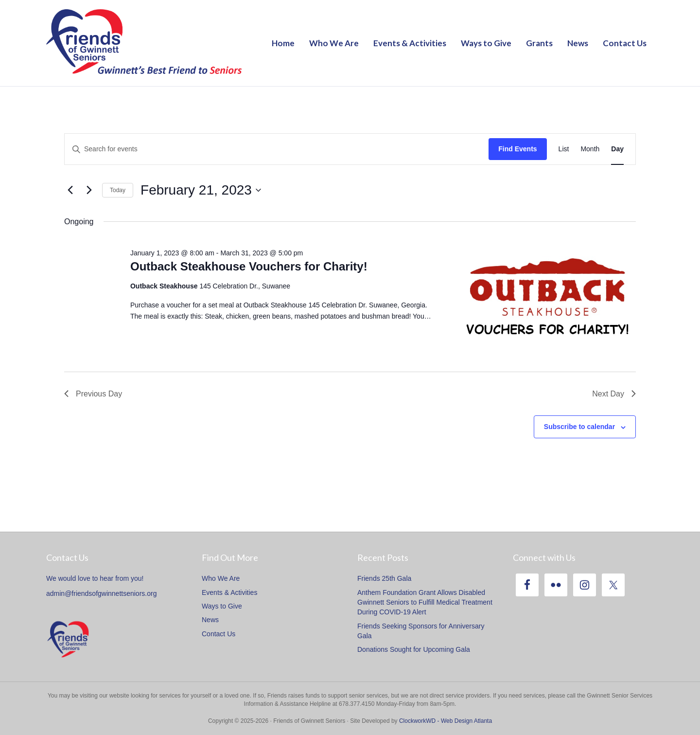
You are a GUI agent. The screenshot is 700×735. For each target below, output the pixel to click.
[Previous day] (70, 190)
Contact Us (625, 43)
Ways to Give (486, 43)
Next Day (614, 394)
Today (118, 190)
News (578, 43)
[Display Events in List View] (564, 149)
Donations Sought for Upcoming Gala (414, 649)
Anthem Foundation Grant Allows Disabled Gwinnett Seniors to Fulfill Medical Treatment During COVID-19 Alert (425, 602)
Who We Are (334, 43)
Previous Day (93, 394)
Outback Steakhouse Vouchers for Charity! (249, 266)
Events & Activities (410, 43)
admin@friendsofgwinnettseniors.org (101, 593)
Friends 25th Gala (384, 578)
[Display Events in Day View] (617, 149)
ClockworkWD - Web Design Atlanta (446, 721)
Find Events (517, 149)
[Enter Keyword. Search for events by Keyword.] (277, 149)
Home (283, 43)
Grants (539, 43)
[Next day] (89, 190)
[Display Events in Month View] (590, 149)
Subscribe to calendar (579, 427)
